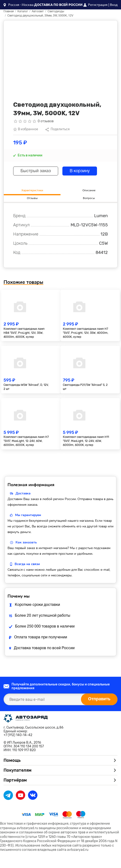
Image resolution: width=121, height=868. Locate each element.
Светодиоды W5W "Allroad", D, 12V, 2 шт (26, 387)
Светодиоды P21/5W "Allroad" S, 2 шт (85, 387)
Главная (9, 11)
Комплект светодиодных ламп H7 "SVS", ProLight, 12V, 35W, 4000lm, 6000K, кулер (86, 333)
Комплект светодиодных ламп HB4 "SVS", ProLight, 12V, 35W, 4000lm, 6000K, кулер (24, 333)
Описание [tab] (89, 190)
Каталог (23, 11)
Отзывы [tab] (32, 198)
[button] (18, 5)
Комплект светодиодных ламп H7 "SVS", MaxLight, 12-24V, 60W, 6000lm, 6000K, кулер (26, 441)
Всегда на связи (27, 564)
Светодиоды (56, 11)
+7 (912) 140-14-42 (18, 735)
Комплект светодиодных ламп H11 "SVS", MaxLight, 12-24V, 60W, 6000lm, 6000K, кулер (86, 441)
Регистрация (98, 5)
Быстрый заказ (36, 171)
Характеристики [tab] (32, 190)
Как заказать (26, 542)
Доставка (23, 493)
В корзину (80, 171)
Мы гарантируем (28, 515)
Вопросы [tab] (89, 198)
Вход (114, 5)
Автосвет (38, 11)
